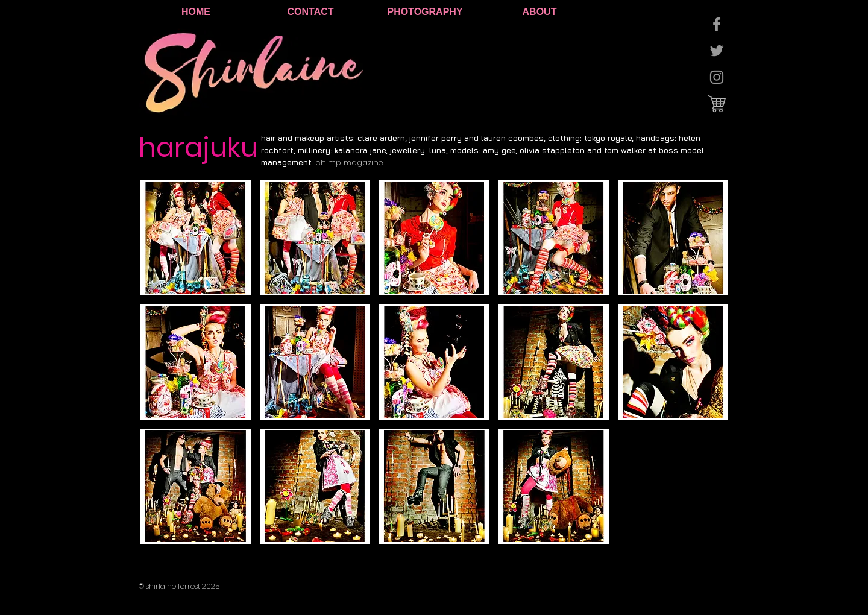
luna (438, 150)
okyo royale (609, 138)
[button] (196, 238)
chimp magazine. (350, 162)
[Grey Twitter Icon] (717, 51)
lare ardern (384, 138)
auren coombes (514, 138)
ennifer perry (436, 138)
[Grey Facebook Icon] (717, 24)
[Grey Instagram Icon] (717, 77)
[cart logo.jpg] (717, 104)
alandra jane (362, 150)
